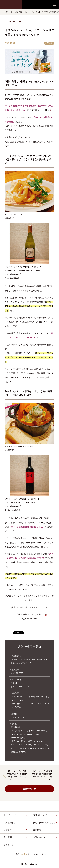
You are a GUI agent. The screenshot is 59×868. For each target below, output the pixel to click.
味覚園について (40, 815)
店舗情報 (8, 830)
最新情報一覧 (22, 789)
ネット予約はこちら (21, 687)
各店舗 (24, 854)
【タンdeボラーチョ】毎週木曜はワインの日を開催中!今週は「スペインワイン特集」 (42, 775)
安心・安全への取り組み (44, 823)
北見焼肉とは (10, 823)
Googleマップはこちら (22, 663)
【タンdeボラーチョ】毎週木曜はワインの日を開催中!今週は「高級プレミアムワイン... (17, 775)
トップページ (8, 12)
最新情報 (19, 12)
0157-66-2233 (17, 673)
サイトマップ (10, 845)
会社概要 (8, 837)
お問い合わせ (39, 837)
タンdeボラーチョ (29, 646)
